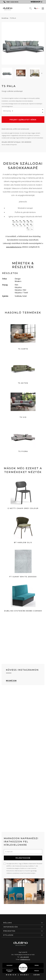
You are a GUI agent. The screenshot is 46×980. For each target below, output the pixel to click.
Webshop (36, 2)
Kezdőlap (5, 18)
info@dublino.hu (25, 959)
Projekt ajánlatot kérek (23, 120)
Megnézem (11, 681)
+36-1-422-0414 (24, 957)
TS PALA (13, 18)
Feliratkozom (23, 858)
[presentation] (42, 73)
